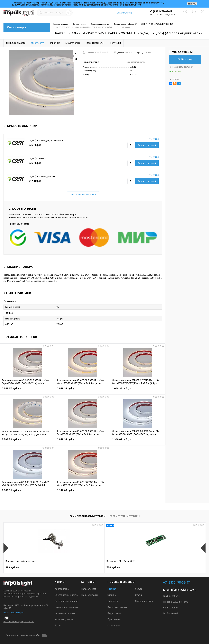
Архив (58, 625)
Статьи (139, 595)
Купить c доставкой (147, 145)
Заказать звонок (125, 13)
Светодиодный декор (66, 601)
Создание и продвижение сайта (26, 635)
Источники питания (65, 613)
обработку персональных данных (42, 3)
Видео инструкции (117, 607)
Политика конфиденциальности (19, 622)
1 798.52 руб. (28, 441)
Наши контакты (89, 595)
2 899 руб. (115, 568)
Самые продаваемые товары (88, 516)
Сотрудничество (144, 601)
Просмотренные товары (125, 516)
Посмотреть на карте (13, 613)
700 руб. (63, 568)
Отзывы (112, 595)
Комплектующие (64, 619)
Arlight (133, 67)
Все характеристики (136, 62)
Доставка (113, 601)
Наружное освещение (67, 607)
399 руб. (13, 568)
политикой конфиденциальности (125, 5)
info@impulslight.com (183, 590)
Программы (114, 619)
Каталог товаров (27, 27)
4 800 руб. (166, 568)
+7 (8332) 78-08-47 (161, 11)
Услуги (139, 589)
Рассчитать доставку (181, 67)
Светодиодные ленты (66, 595)
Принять (192, 4)
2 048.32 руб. (83, 390)
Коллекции (113, 625)
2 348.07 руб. (28, 390)
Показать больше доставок (83, 194)
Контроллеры (62, 589)
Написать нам (88, 589)
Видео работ (114, 613)
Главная (112, 589)
